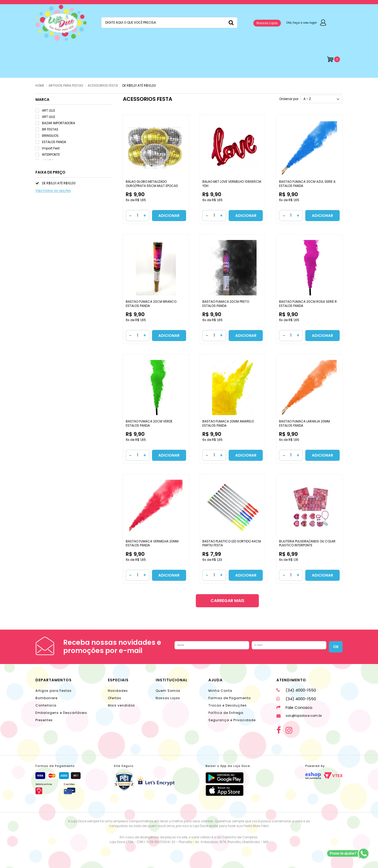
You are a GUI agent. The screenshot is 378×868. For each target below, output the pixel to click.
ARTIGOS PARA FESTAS (66, 85)
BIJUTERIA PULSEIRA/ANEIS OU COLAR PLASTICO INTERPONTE (307, 543)
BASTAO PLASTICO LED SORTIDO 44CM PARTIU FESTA (232, 543)
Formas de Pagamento (230, 698)
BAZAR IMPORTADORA (55, 123)
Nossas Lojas (267, 23)
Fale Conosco (294, 707)
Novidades (118, 691)
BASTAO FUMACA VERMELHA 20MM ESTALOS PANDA (152, 543)
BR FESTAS (47, 129)
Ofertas (115, 698)
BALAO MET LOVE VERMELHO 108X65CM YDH (232, 184)
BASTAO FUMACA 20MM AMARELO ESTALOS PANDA (228, 423)
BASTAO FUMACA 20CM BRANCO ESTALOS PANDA (151, 304)
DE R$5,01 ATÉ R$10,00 (139, 85)
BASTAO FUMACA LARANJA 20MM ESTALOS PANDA (304, 423)
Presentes (44, 720)
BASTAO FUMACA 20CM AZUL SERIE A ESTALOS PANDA (307, 184)
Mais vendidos (121, 705)
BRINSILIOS (47, 136)
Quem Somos (168, 691)
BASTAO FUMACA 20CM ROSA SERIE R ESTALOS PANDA (308, 304)
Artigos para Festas (54, 691)
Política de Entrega (226, 713)
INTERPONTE (48, 155)
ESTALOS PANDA (51, 142)
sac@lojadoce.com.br (299, 716)
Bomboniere (46, 698)
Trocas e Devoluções (228, 705)
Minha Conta (220, 691)
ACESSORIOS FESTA (103, 85)
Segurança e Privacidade (232, 720)
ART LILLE (45, 110)
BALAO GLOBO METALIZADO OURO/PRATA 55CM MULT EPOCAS (152, 184)
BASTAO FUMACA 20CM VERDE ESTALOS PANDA (149, 423)
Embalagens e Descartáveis (61, 713)
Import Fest (48, 148)
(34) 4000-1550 (296, 690)
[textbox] (169, 23)
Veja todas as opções (53, 191)
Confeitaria (46, 705)
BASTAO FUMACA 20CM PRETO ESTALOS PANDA (226, 304)
